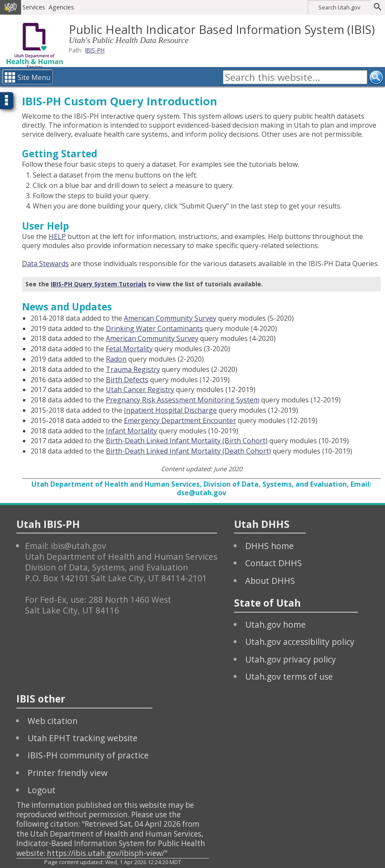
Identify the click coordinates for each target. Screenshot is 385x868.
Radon (116, 359)
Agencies (63, 7)
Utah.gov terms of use (289, 676)
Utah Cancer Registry (140, 390)
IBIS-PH (95, 50)
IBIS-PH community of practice (88, 755)
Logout (42, 790)
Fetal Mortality (129, 349)
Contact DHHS (274, 563)
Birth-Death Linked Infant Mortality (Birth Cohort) (187, 441)
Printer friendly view (68, 773)
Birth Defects (127, 380)
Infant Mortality (131, 431)
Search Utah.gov (339, 7)
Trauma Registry (133, 369)
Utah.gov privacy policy (291, 659)
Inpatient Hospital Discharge (170, 410)
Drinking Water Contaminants (154, 328)
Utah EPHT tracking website (83, 738)
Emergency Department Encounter (180, 420)
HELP (57, 236)
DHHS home (269, 546)
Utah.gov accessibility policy (300, 642)
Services (36, 7)
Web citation (52, 721)
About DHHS (270, 581)
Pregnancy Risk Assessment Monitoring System (183, 400)
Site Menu (34, 77)
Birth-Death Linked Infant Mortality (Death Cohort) (188, 451)
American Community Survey (170, 318)
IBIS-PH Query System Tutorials (99, 284)
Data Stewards (45, 264)
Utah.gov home (276, 624)
